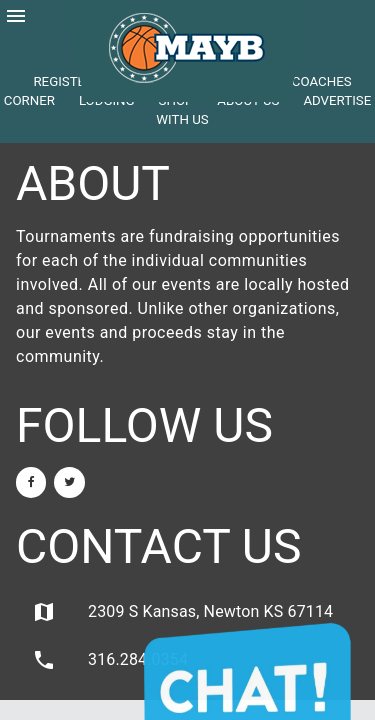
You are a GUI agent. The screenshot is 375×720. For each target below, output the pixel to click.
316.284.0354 (110, 660)
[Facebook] (31, 482)
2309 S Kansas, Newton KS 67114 (182, 612)
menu (16, 16)
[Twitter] (69, 482)
